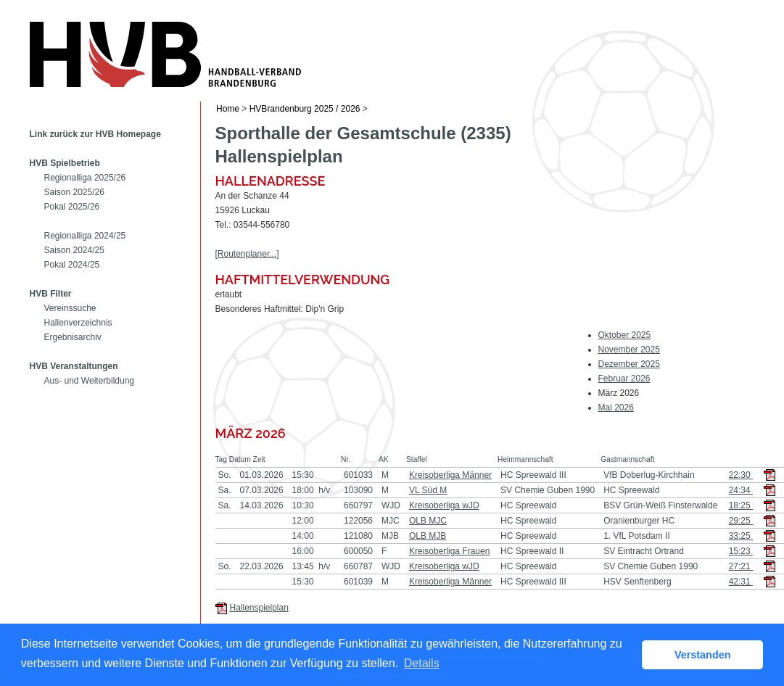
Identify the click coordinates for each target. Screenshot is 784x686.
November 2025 (629, 350)
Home (228, 109)
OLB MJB (428, 536)
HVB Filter (51, 294)
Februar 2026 (624, 379)
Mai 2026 (616, 408)
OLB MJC (428, 521)
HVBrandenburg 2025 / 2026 (305, 109)
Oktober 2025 (625, 335)
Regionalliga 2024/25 (85, 236)
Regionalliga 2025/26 (85, 178)
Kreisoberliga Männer (450, 475)
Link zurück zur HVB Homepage (95, 134)
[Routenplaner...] (247, 254)
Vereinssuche (70, 308)
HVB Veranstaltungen (74, 366)
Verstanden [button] (703, 655)
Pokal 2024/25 (72, 265)
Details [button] (422, 663)
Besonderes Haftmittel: (259, 309)
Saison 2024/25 (74, 250)
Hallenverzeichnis (78, 323)
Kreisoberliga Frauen (449, 551)
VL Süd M (428, 490)
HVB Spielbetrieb (65, 163)
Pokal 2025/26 (72, 207)
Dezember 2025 (629, 364)
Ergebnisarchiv (73, 337)
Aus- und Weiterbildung (90, 381)
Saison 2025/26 (74, 192)
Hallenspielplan (259, 608)
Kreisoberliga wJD (444, 505)
